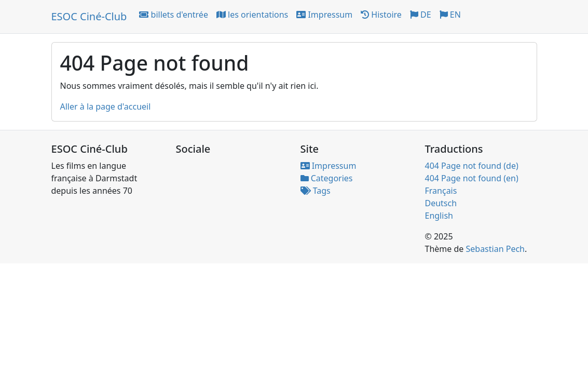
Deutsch (441, 203)
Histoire (381, 15)
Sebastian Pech (495, 249)
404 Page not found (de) (472, 166)
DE (421, 15)
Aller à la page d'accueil (106, 106)
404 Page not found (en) (472, 178)
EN (450, 15)
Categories (327, 178)
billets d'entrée (174, 15)
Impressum (324, 15)
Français (441, 191)
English (439, 216)
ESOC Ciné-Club (89, 16)
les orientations (252, 15)
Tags (316, 191)
